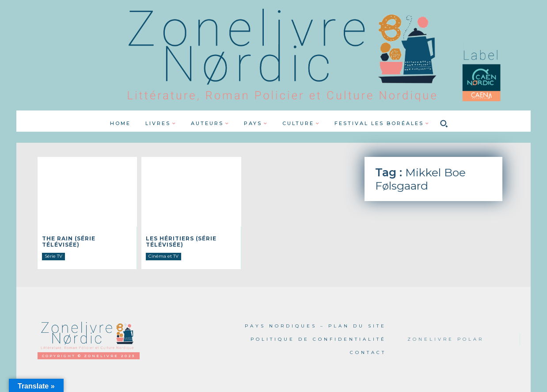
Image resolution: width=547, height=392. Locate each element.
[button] (444, 123)
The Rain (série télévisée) (69, 242)
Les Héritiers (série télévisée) (181, 242)
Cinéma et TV (163, 256)
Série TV (53, 256)
